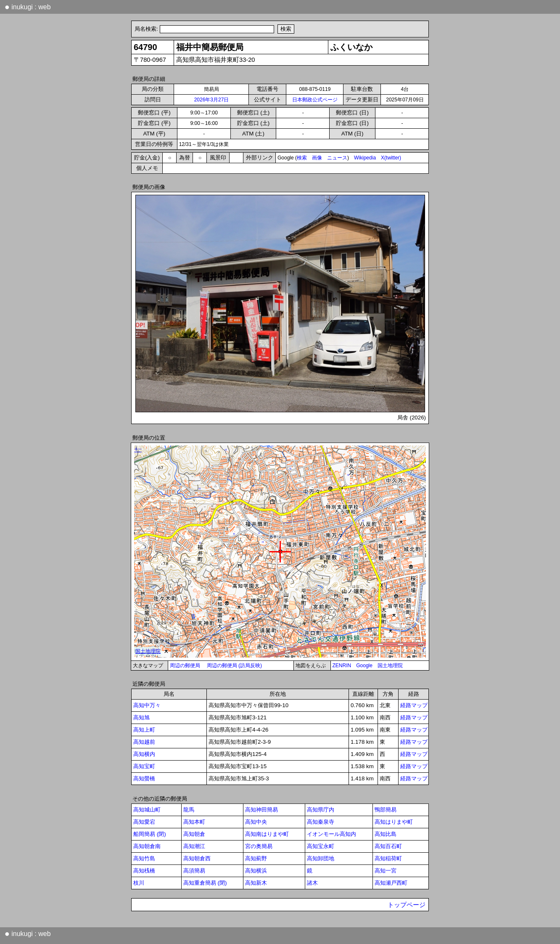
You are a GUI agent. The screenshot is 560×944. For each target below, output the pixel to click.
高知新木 (256, 883)
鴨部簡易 (386, 810)
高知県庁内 (321, 810)
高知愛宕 (144, 822)
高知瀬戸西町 (391, 883)
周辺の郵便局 (185, 666)
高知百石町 (388, 846)
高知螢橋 (144, 778)
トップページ (407, 905)
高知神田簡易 (262, 810)
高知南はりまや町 (267, 834)
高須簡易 (194, 871)
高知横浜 (256, 871)
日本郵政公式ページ (315, 100)
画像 (317, 158)
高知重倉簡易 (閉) (205, 883)
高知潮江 (194, 846)
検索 (302, 158)
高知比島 (386, 834)
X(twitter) (391, 158)
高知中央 (256, 822)
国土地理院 (390, 666)
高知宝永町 (321, 846)
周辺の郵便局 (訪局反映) (234, 666)
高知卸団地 (321, 858)
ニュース (337, 158)
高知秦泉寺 (321, 822)
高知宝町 (144, 766)
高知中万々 (147, 705)
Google (364, 666)
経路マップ (414, 705)
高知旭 (141, 717)
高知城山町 (147, 810)
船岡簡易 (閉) (150, 834)
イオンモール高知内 (332, 834)
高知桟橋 (144, 871)
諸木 (312, 883)
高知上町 (144, 730)
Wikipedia (365, 158)
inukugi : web (28, 7)
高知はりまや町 (394, 822)
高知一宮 (386, 871)
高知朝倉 (194, 834)
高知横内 (144, 754)
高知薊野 (256, 858)
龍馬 (189, 810)
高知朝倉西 (197, 858)
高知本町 (194, 822)
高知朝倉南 (147, 846)
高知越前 (144, 742)
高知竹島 (144, 858)
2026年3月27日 (212, 100)
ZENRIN (342, 666)
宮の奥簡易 (259, 846)
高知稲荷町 (388, 858)
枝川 (139, 883)
